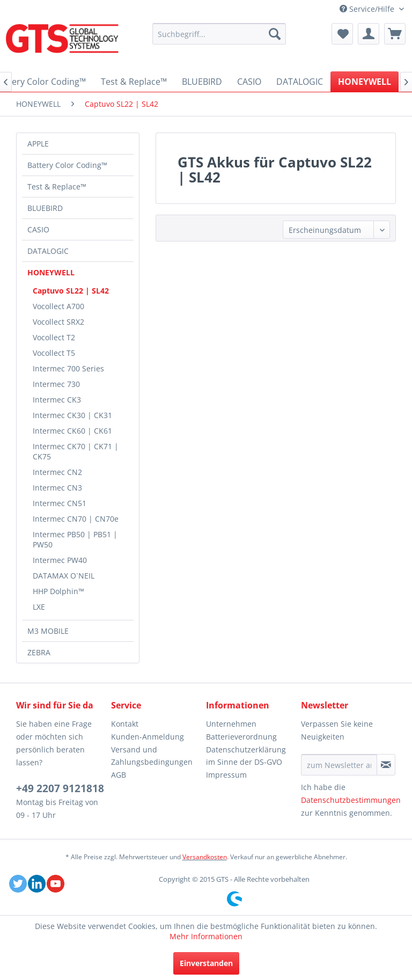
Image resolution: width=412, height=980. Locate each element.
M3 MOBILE (48, 631)
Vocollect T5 (54, 353)
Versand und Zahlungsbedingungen (152, 756)
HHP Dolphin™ (58, 591)
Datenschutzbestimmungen (351, 800)
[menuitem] (219, 34)
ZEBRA (39, 652)
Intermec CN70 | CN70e (76, 519)
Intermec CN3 (57, 488)
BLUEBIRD (45, 208)
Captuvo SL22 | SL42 (71, 291)
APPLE (38, 144)
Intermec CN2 (57, 472)
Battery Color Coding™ (67, 165)
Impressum (226, 775)
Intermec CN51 (60, 503)
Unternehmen (231, 724)
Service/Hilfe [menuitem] (368, 9)
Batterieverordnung (241, 737)
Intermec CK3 (57, 400)
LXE (39, 607)
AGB (119, 775)
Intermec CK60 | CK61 (72, 431)
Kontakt (125, 724)
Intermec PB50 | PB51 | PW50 (75, 539)
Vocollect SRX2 (58, 322)
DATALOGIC (48, 251)
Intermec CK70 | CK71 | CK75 (76, 451)
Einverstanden (206, 963)
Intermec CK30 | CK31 (72, 415)
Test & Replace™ (57, 187)
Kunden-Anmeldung (148, 737)
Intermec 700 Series (68, 368)
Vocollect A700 (58, 306)
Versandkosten (205, 857)
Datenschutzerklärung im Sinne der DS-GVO (246, 756)
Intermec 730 (56, 384)
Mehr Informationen (206, 936)
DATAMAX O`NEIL (64, 576)
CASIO (38, 229)
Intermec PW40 (60, 560)
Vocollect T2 (54, 337)
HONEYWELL (51, 272)
